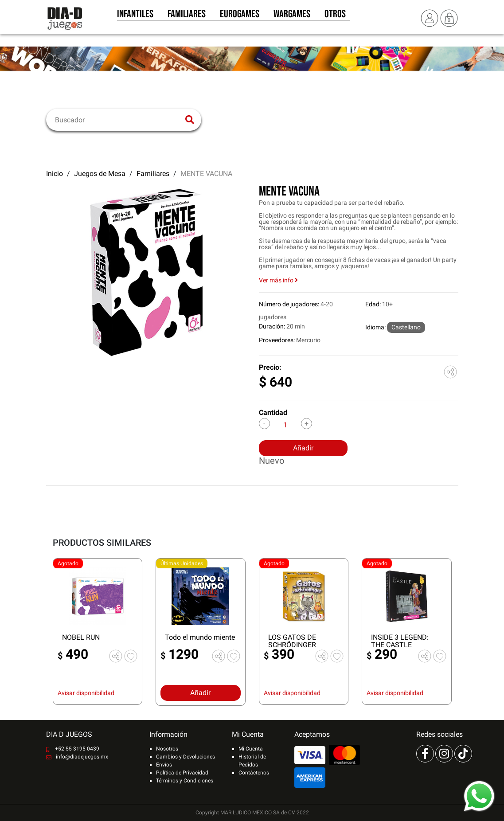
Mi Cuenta (251, 749)
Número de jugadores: (289, 304)
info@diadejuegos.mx (82, 757)
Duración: (272, 326)
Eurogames (240, 17)
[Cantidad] (285, 425)
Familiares (187, 17)
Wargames (292, 17)
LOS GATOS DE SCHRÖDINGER (292, 641)
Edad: (373, 304)
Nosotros (167, 749)
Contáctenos (254, 773)
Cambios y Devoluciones (186, 757)
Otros (335, 17)
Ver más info (278, 280)
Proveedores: (277, 340)
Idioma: (375, 327)
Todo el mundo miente (200, 637)
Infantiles (135, 17)
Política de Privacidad (182, 773)
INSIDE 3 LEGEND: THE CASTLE (400, 641)
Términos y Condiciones (185, 781)
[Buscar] (118, 120)
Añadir (303, 448)
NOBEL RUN (81, 637)
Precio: (270, 367)
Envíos (164, 765)
